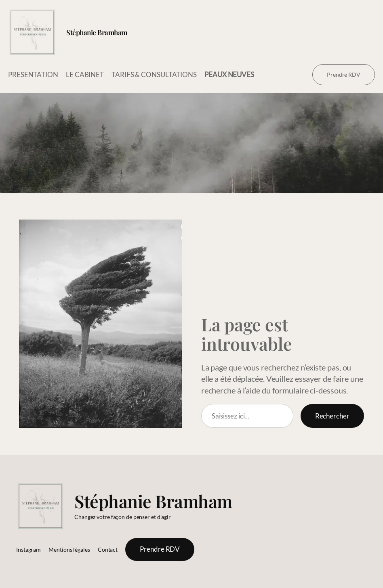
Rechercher (332, 416)
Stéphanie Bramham (97, 32)
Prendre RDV (344, 74)
